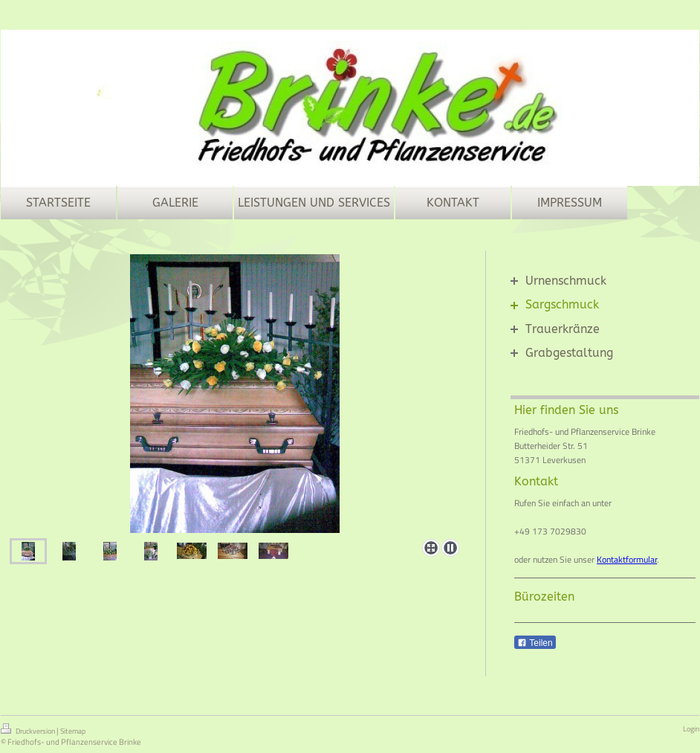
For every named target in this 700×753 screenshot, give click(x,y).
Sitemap (73, 731)
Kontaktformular (627, 559)
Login (691, 729)
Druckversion (29, 730)
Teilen (535, 643)
